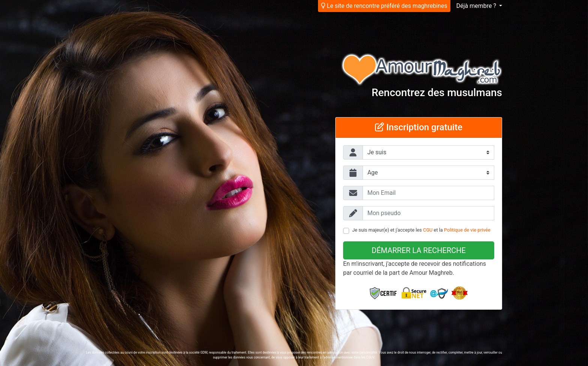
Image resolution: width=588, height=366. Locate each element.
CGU (428, 230)
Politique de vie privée (467, 230)
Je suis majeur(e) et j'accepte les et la (421, 230)
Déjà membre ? (477, 6)
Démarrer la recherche (419, 250)
